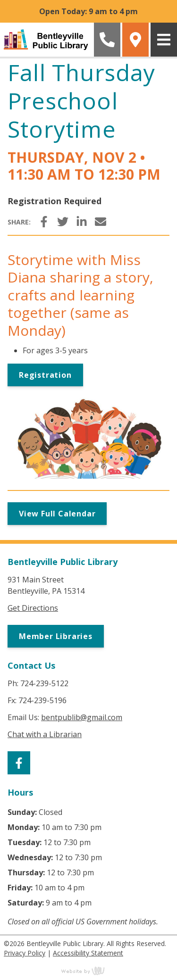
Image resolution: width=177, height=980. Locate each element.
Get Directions (33, 608)
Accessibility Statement (88, 953)
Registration (45, 375)
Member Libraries (56, 636)
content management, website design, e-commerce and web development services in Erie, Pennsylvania (89, 971)
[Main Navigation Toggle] (164, 40)
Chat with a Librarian (45, 734)
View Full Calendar (57, 514)
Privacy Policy (25, 953)
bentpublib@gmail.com (82, 717)
